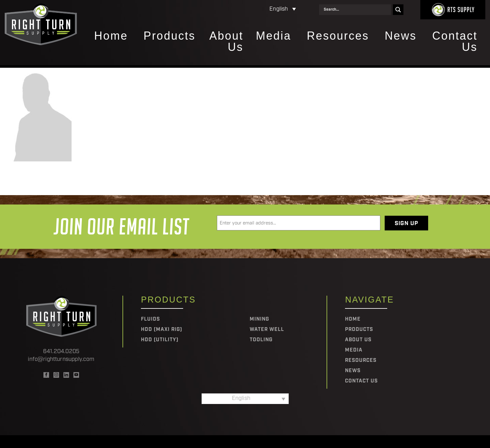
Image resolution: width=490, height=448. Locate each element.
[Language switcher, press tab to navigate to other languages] (255, 10)
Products (169, 36)
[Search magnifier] (398, 10)
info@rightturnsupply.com (61, 359)
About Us (226, 42)
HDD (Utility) (160, 340)
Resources (338, 36)
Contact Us (455, 42)
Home (111, 36)
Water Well (267, 330)
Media (274, 36)
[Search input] (357, 10)
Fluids (150, 319)
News (401, 36)
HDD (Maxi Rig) (162, 330)
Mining (259, 319)
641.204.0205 (61, 352)
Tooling (261, 340)
